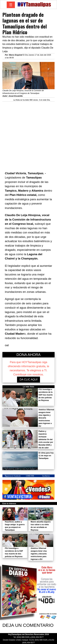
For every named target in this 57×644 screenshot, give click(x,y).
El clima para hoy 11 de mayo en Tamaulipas (46, 456)
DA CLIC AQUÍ (28, 380)
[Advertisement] (28, 131)
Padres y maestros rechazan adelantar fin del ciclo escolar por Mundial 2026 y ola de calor (46, 439)
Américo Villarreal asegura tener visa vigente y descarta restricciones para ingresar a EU (39, 554)
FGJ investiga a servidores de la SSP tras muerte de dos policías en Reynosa (46, 395)
